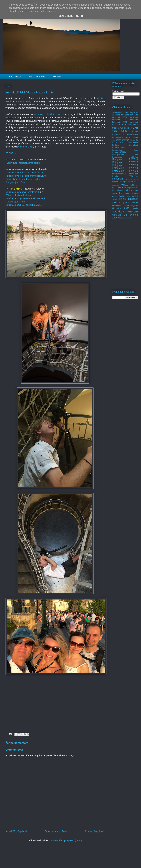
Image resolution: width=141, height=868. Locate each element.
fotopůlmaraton (119, 174)
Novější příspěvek (17, 832)
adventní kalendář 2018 (125, 121)
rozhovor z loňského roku (48, 114)
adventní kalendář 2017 (125, 118)
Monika (100, 98)
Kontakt (57, 77)
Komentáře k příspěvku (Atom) (66, 840)
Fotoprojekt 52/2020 (125, 171)
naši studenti (131, 194)
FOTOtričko (133, 176)
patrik (116, 202)
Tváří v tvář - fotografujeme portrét (23, 163)
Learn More (66, 16)
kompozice (117, 181)
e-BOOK (120, 137)
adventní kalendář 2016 (125, 116)
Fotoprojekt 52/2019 (125, 168)
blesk (126, 128)
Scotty (19, 101)
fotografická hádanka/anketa (125, 146)
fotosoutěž (133, 174)
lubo (114, 188)
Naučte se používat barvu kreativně (24, 205)
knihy (136, 179)
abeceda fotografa (121, 115)
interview (128, 179)
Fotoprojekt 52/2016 (125, 159)
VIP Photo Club (131, 212)
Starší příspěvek (95, 832)
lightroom (134, 185)
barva (130, 124)
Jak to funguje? (37, 77)
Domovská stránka (56, 832)
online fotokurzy (129, 199)
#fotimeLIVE (117, 112)
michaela (120, 190)
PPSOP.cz (11, 153)
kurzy (124, 184)
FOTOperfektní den (125, 155)
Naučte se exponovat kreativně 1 (22, 173)
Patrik (9, 101)
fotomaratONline (120, 152)
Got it (80, 16)
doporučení (130, 134)
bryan (134, 127)
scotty (135, 208)
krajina (124, 181)
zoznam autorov (126, 218)
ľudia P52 (121, 188)
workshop (117, 215)
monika (118, 193)
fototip (115, 176)
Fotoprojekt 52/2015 (125, 157)
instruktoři (118, 179)
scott (127, 208)
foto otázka (123, 140)
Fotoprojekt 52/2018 (125, 165)
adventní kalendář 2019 (125, 123)
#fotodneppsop (131, 112)
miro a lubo (132, 190)
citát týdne (120, 131)
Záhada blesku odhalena (18, 195)
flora (126, 137)
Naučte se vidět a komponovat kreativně (26, 176)
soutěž (117, 211)
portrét (126, 203)
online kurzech (26, 147)
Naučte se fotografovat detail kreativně (25, 198)
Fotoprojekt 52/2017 (125, 162)
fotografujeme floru (125, 150)
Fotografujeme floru (16, 182)
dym (114, 138)
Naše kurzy (15, 77)
